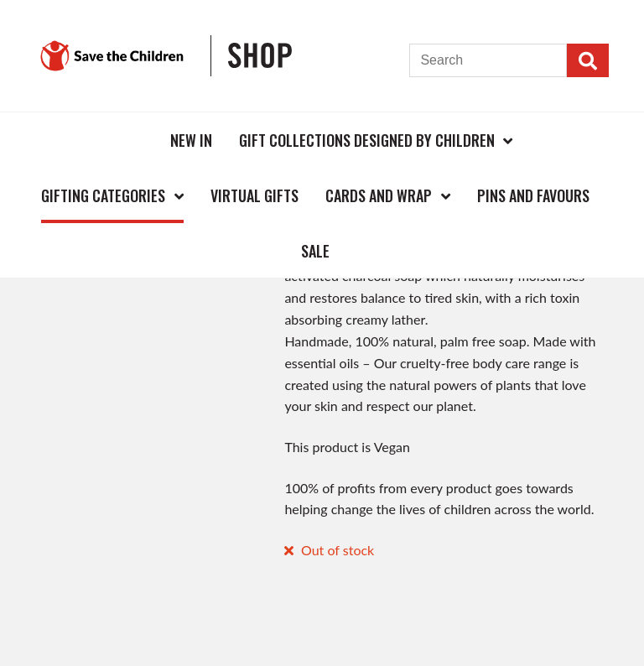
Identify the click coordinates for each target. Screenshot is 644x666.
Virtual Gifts (254, 195)
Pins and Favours (533, 195)
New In (191, 140)
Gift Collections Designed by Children (367, 140)
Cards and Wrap (379, 195)
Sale (315, 251)
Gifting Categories (103, 195)
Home (129, 140)
